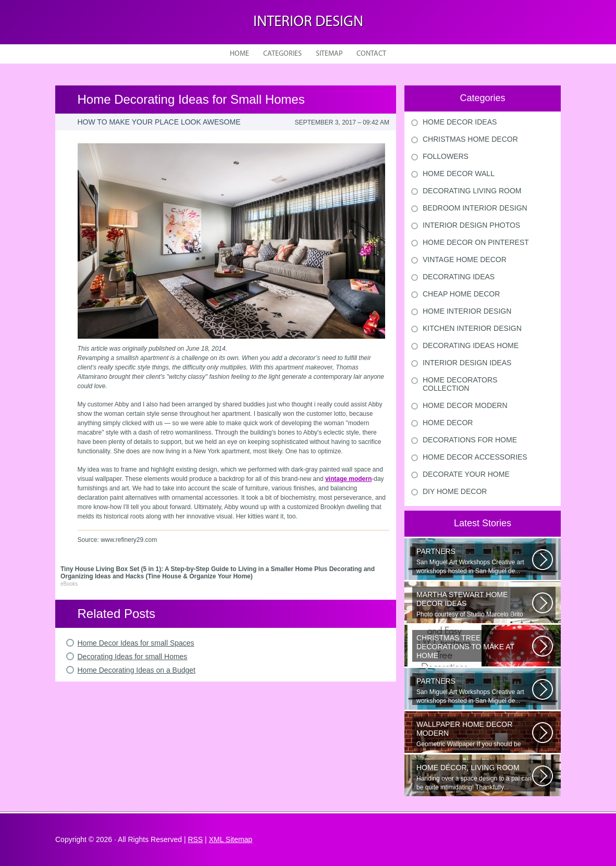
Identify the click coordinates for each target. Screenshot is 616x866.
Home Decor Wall (459, 174)
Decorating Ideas (459, 277)
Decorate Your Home (466, 474)
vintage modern (348, 479)
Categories (282, 54)
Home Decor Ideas (460, 122)
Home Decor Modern (465, 405)
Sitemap (329, 54)
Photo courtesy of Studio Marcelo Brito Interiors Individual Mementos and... (474, 604)
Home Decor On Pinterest (476, 242)
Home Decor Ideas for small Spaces (136, 643)
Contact (371, 54)
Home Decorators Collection (460, 384)
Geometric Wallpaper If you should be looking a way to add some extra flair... (474, 734)
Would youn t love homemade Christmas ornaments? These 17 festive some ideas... (474, 648)
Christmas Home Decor (470, 139)
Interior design (308, 22)
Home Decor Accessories (475, 457)
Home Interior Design (467, 311)
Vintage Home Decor (465, 259)
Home (239, 54)
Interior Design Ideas (467, 363)
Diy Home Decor (455, 491)
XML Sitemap (231, 839)
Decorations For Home (470, 440)
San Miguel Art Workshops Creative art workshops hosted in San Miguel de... (474, 561)
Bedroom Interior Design (475, 208)
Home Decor (448, 423)
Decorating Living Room (472, 191)
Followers (446, 156)
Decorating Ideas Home (471, 345)
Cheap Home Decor (461, 294)
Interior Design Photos (471, 225)
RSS (195, 839)
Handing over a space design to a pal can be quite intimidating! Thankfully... (474, 777)
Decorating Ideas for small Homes (133, 657)
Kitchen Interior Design (472, 328)
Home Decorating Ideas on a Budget (137, 670)
